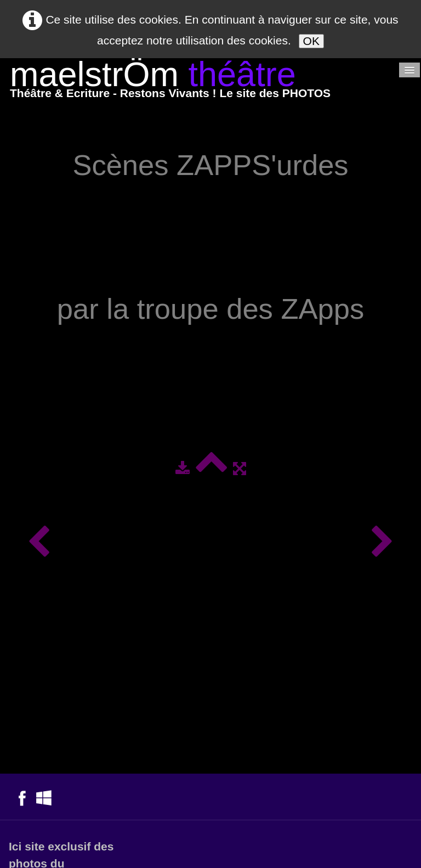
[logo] (170, 82)
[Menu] (409, 70)
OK (311, 41)
